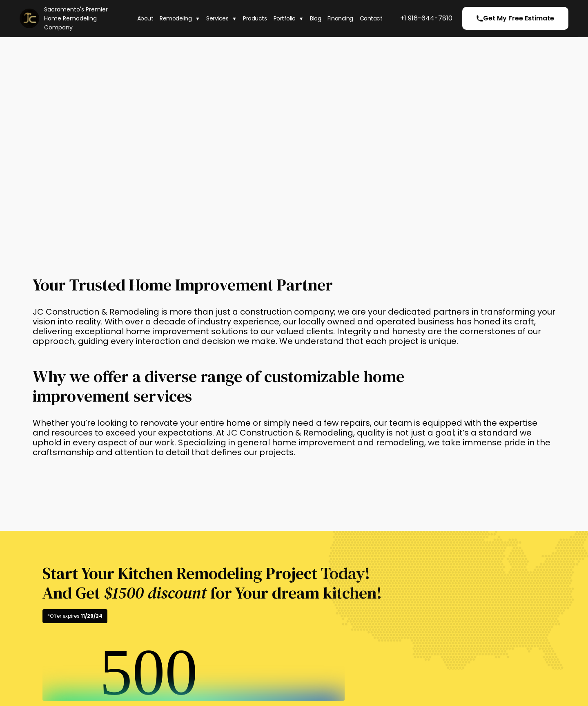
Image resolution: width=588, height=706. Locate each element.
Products (255, 19)
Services (217, 19)
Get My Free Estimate (515, 18)
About (145, 19)
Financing (340, 19)
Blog (315, 19)
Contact (371, 19)
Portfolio (285, 19)
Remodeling (176, 19)
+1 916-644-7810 (426, 18)
